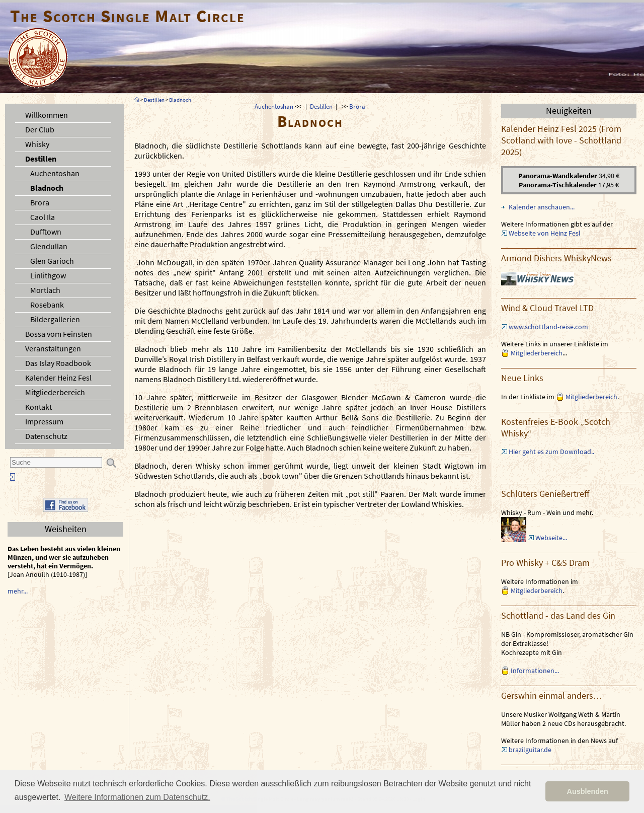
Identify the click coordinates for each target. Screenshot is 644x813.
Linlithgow (48, 275)
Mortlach (45, 290)
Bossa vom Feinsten (59, 334)
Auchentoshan (55, 173)
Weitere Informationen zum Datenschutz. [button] (137, 797)
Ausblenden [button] (588, 791)
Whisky (37, 144)
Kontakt (38, 407)
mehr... (18, 591)
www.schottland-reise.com (548, 327)
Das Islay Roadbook (58, 363)
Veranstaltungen (53, 348)
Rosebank (47, 305)
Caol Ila (43, 217)
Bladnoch (47, 188)
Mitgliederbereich (55, 392)
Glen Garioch (52, 261)
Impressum (44, 421)
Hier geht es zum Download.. (551, 452)
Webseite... (551, 538)
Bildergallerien (55, 319)
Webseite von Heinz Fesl (545, 233)
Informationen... (535, 671)
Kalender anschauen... (542, 207)
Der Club (40, 129)
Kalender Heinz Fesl (58, 378)
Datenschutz (46, 436)
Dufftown (46, 232)
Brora (40, 202)
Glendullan (49, 246)
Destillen (41, 159)
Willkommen (47, 115)
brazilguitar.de (530, 750)
